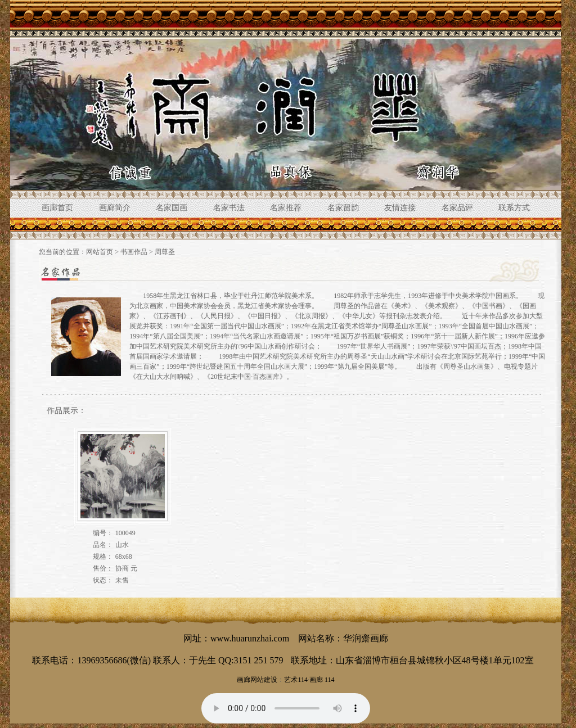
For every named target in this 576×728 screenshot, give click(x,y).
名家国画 (172, 208)
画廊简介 (115, 208)
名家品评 (457, 208)
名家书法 (229, 208)
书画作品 (134, 252)
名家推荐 (286, 208)
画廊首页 (57, 208)
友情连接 (400, 208)
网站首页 (100, 252)
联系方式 (514, 208)
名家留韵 (343, 208)
